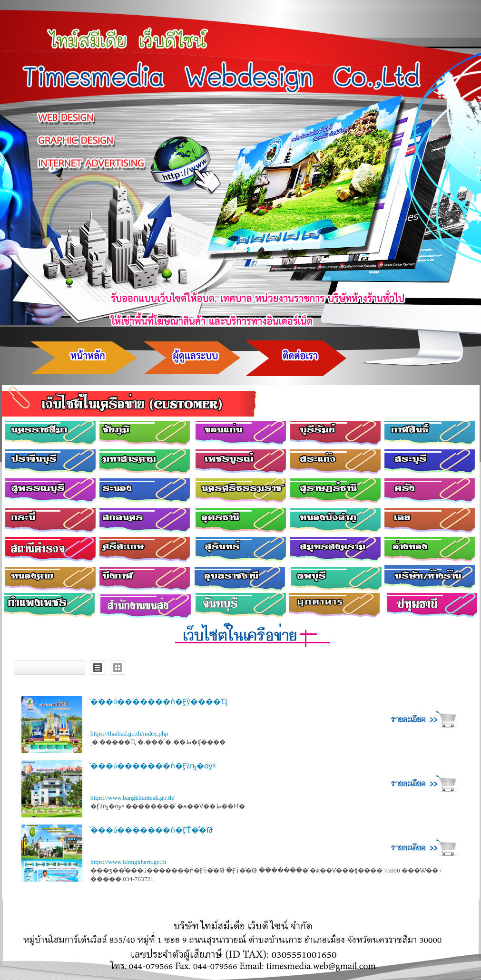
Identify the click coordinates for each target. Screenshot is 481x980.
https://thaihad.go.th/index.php (129, 733)
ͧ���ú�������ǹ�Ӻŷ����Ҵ (159, 702)
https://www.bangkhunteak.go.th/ (133, 798)
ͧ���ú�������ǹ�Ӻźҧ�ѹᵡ (153, 766)
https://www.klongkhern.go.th (128, 862)
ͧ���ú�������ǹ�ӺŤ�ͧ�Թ (152, 830)
